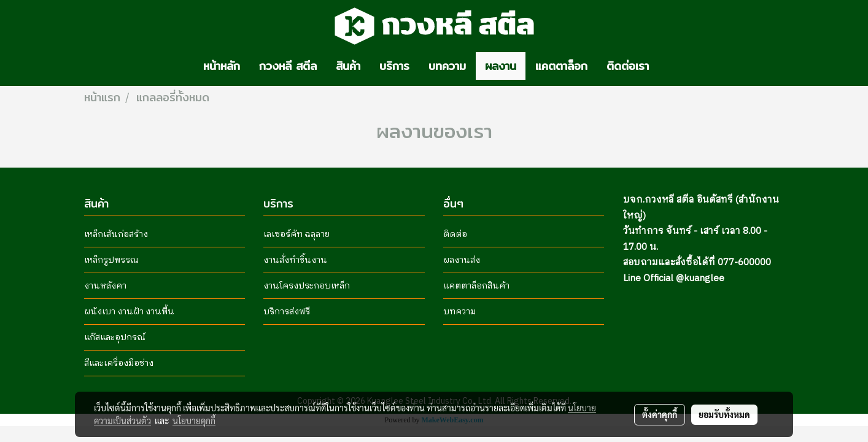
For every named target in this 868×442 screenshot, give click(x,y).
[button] (669, 66)
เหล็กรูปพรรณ (111, 260)
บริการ (394, 66)
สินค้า (348, 66)
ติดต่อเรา (628, 66)
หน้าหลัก (222, 66)
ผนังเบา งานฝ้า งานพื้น (129, 312)
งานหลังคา (105, 286)
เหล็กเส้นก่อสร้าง (116, 234)
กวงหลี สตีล (288, 66)
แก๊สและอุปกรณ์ (115, 337)
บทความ (447, 66)
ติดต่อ (455, 234)
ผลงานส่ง (462, 260)
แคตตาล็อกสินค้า (476, 286)
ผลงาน (501, 66)
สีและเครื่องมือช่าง (119, 363)
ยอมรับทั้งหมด (724, 414)
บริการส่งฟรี (287, 312)
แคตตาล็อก (561, 66)
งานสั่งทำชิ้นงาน (295, 260)
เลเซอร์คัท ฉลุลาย (296, 234)
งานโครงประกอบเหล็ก (307, 286)
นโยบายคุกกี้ (194, 421)
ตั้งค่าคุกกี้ (660, 414)
